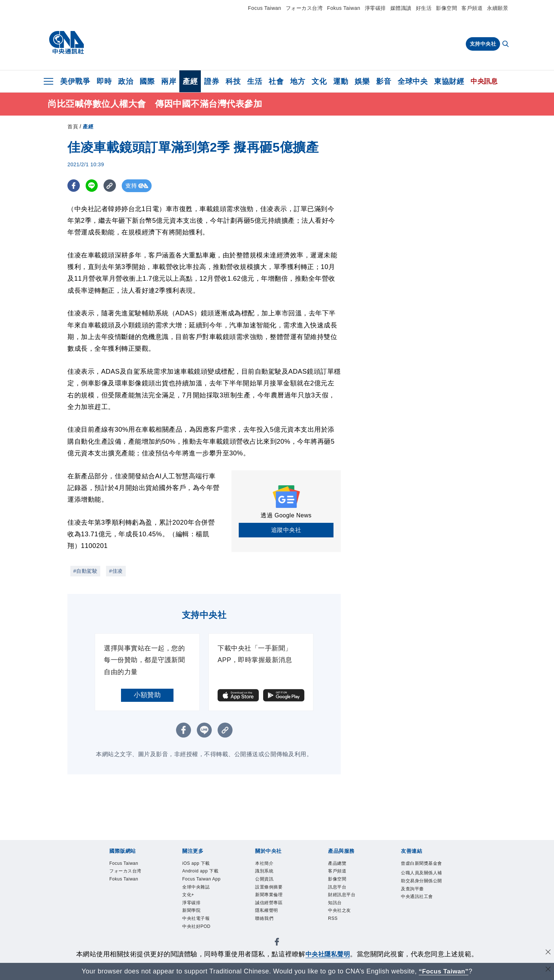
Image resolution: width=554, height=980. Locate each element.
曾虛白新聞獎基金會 (421, 868)
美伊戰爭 (75, 81)
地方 (298, 81)
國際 (147, 81)
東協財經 (449, 81)
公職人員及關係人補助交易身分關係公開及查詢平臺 (421, 890)
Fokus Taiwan (344, 8)
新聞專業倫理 (270, 897)
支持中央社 (483, 44)
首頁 (73, 127)
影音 (384, 81)
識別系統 (265, 872)
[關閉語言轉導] (548, 970)
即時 (104, 81)
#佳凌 (116, 571)
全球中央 (413, 81)
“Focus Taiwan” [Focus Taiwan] (444, 971)
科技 (233, 81)
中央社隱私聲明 (328, 954)
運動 (341, 81)
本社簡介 (265, 864)
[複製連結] (111, 186)
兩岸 (169, 81)
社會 (276, 81)
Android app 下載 (202, 872)
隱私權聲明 (268, 913)
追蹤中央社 (286, 530)
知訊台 (335, 905)
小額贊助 (147, 695)
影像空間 (446, 8)
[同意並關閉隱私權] (548, 953)
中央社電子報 (197, 921)
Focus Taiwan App (203, 880)
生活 (255, 81)
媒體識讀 (401, 8)
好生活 (424, 8)
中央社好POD (198, 930)
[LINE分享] (92, 186)
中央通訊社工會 (418, 907)
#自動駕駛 (85, 571)
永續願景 (498, 8)
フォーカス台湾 (304, 8)
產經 (190, 81)
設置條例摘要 (270, 888)
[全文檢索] (506, 44)
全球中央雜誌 (197, 888)
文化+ (189, 897)
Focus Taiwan (264, 8)
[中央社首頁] (67, 43)
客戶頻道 (472, 8)
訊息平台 (338, 888)
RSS (333, 921)
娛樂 (362, 81)
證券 (212, 81)
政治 (126, 81)
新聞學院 (192, 913)
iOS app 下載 (197, 864)
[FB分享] (74, 186)
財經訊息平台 (343, 897)
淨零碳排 (375, 8)
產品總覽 (338, 864)
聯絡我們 (265, 921)
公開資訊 (265, 880)
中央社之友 (340, 913)
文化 (319, 81)
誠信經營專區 (270, 905)
